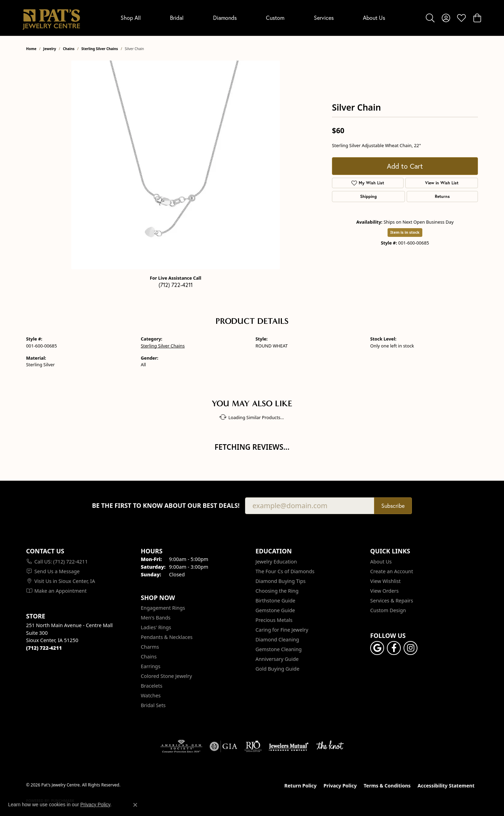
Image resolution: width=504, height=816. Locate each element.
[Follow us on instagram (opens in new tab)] (410, 648)
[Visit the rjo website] (253, 746)
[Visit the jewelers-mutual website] (289, 746)
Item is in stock (405, 232)
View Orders (384, 591)
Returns (442, 196)
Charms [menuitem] (150, 647)
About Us (374, 18)
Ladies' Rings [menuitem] (156, 627)
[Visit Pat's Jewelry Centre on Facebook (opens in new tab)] (394, 648)
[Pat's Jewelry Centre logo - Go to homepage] (51, 18)
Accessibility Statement (446, 786)
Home (31, 49)
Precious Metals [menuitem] (274, 620)
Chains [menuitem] (149, 657)
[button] (430, 18)
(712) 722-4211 (176, 285)
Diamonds (225, 18)
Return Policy (300, 786)
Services (324, 18)
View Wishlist (385, 581)
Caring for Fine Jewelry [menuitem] (282, 630)
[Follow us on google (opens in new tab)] (377, 648)
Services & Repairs (392, 601)
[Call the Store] (44, 648)
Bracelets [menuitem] (152, 686)
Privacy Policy (340, 786)
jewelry (50, 49)
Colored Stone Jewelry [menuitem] (166, 676)
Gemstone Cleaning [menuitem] (279, 649)
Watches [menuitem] (151, 695)
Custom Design (388, 610)
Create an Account (392, 571)
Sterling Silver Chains (100, 49)
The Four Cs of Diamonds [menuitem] (285, 571)
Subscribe (393, 506)
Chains (69, 49)
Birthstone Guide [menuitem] (275, 601)
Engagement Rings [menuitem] (163, 608)
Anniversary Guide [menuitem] (277, 659)
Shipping (368, 196)
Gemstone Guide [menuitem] (275, 610)
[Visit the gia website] (223, 746)
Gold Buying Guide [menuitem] (277, 669)
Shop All (131, 18)
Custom (275, 18)
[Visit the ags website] (181, 746)
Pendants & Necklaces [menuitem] (167, 637)
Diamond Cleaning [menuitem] (277, 639)
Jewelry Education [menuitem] (276, 562)
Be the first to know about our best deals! (166, 506)
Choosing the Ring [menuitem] (277, 591)
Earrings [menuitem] (151, 666)
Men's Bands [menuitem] (156, 618)
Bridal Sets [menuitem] (153, 705)
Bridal (177, 18)
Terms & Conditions (387, 786)
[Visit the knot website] (330, 746)
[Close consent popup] (135, 805)
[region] (176, 165)
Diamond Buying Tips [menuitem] (281, 581)
